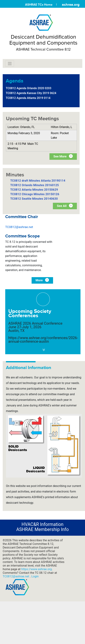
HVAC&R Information (42, 524)
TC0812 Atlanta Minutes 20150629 (34, 190)
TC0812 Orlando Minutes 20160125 (35, 185)
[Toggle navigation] (10, 63)
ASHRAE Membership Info (42, 529)
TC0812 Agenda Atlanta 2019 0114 (28, 98)
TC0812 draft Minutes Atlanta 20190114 (38, 181)
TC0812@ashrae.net (19, 227)
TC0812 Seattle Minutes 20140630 (34, 199)
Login (35, 576)
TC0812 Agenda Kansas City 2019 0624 (31, 93)
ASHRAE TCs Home (39, 5)
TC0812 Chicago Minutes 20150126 (35, 194)
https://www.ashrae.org (37, 569)
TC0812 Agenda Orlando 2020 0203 (29, 88)
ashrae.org (71, 5)
